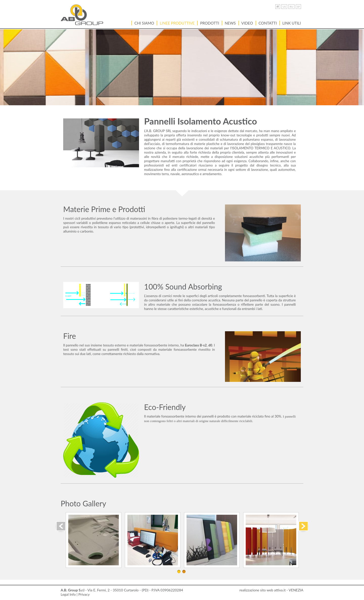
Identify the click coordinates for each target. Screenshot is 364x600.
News (230, 23)
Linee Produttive (177, 23)
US (284, 7)
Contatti (268, 23)
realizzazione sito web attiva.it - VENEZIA (271, 590)
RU (291, 7)
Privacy (84, 594)
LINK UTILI (292, 23)
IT (278, 7)
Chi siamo (144, 23)
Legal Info (68, 594)
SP (298, 7)
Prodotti (210, 23)
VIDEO (247, 23)
